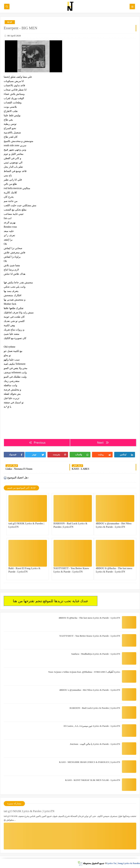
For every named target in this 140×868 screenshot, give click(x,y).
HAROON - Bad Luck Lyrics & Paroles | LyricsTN (95, 708)
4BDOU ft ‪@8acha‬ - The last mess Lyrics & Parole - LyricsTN (89, 618)
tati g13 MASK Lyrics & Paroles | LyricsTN (29, 811)
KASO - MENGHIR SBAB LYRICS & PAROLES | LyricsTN (90, 762)
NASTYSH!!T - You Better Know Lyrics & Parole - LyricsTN (90, 636)
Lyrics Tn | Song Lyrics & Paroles (123, 863)
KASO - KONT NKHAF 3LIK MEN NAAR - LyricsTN (93, 780)
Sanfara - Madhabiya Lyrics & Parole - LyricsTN (96, 654)
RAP (10, 22)
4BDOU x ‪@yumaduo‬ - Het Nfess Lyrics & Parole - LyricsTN (90, 690)
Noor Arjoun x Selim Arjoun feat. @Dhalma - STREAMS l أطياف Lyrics (84, 672)
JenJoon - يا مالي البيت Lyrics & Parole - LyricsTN (95, 744)
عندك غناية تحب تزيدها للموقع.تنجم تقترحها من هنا (51, 601)
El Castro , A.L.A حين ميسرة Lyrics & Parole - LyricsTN (92, 726)
